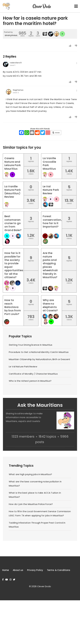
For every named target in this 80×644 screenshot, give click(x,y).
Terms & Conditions (59, 570)
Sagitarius (18, 90)
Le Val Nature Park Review (23, 367)
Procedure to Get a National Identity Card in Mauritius (39, 352)
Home (6, 570)
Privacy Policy (35, 570)
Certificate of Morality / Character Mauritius (33, 374)
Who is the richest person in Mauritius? (30, 381)
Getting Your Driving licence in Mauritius (31, 345)
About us (18, 570)
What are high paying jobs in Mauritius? (30, 474)
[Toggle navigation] (76, 6)
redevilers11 (16, 63)
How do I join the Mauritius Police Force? (31, 504)
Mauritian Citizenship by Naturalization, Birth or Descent (40, 359)
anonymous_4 (13, 35)
